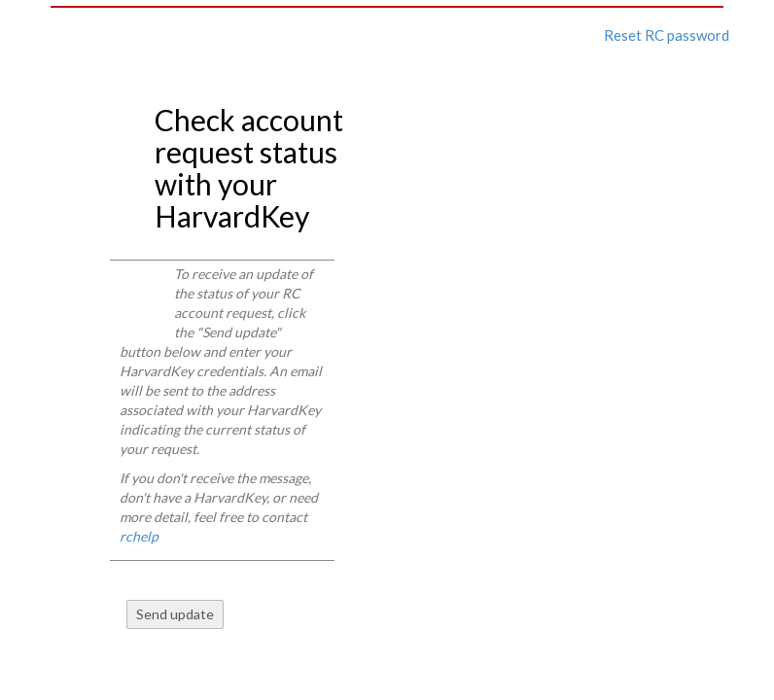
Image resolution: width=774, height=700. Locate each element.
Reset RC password (667, 35)
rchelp (139, 536)
